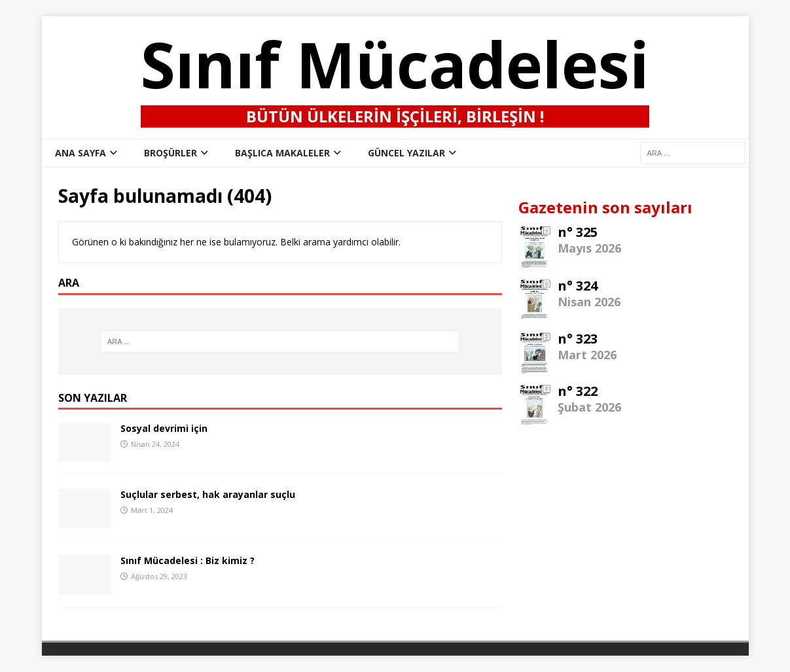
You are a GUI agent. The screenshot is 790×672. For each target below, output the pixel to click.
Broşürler (171, 153)
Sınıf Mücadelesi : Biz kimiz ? (188, 560)
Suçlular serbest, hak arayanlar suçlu (208, 494)
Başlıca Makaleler (282, 153)
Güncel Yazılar (406, 153)
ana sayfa (81, 153)
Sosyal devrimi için (164, 428)
